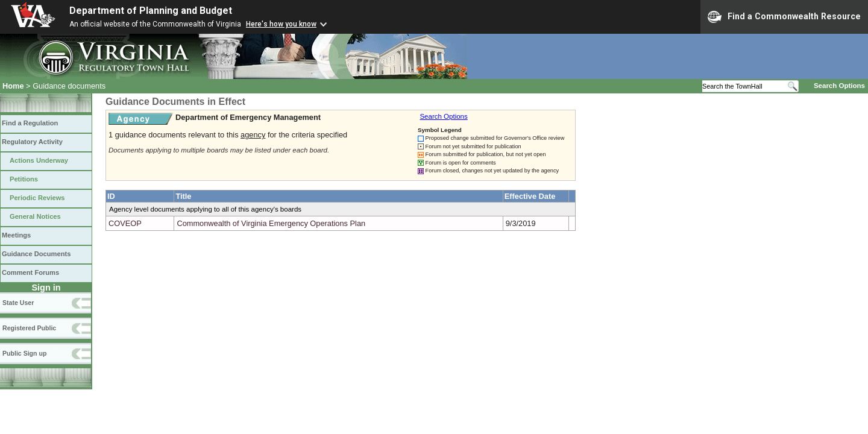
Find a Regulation (30, 123)
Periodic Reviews (37, 198)
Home (13, 86)
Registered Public (29, 328)
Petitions (24, 179)
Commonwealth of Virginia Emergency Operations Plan (271, 223)
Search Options (839, 86)
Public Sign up (24, 353)
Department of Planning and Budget (151, 11)
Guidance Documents (36, 254)
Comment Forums (30, 272)
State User (18, 303)
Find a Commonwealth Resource (784, 17)
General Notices (35, 216)
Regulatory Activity (32, 142)
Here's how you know (281, 24)
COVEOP (125, 223)
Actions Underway (39, 160)
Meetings (16, 235)
